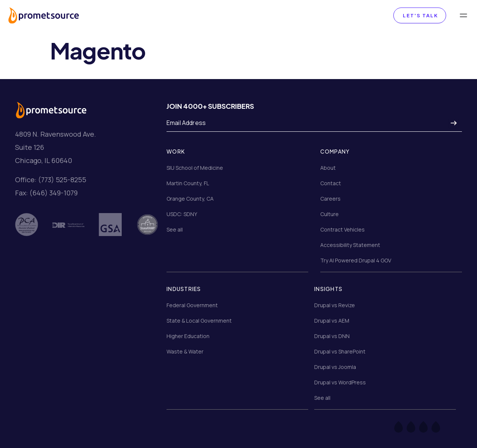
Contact (331, 183)
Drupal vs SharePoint (340, 351)
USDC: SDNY (182, 214)
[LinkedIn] (441, 426)
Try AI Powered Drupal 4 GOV (356, 260)
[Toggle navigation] (463, 15)
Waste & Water (185, 351)
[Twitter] (416, 426)
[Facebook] (403, 426)
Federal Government (192, 305)
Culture (329, 214)
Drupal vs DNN (332, 336)
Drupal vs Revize (335, 305)
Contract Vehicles (342, 229)
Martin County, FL (188, 183)
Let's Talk (420, 15)
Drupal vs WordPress (340, 382)
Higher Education (188, 336)
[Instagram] (428, 426)
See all (175, 229)
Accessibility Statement (350, 245)
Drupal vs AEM (332, 321)
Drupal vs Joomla (335, 367)
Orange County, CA (190, 199)
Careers (330, 199)
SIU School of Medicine (195, 168)
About (328, 168)
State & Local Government (199, 321)
